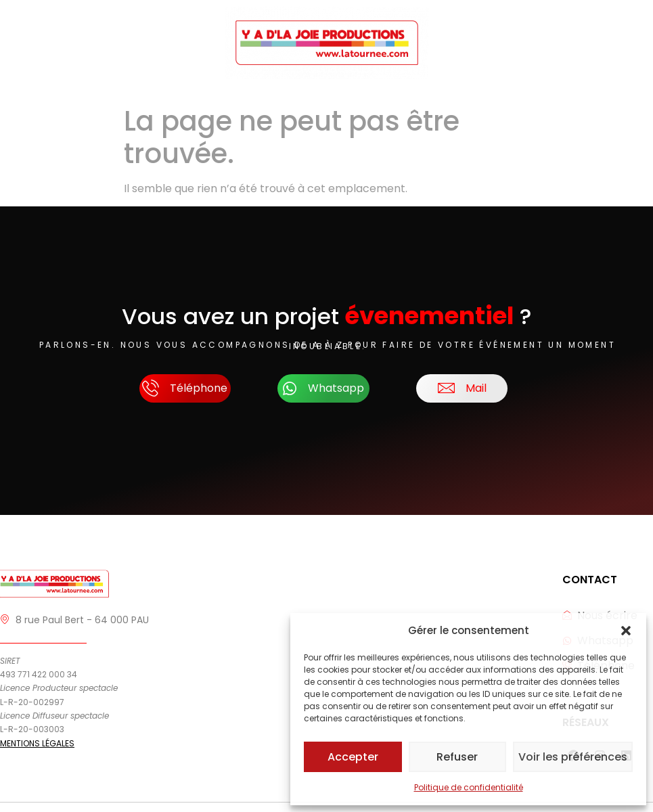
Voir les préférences (574, 757)
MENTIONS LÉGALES (37, 743)
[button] (626, 631)
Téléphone (185, 389)
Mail (462, 389)
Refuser (459, 757)
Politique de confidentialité (469, 787)
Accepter (354, 757)
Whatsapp (324, 388)
